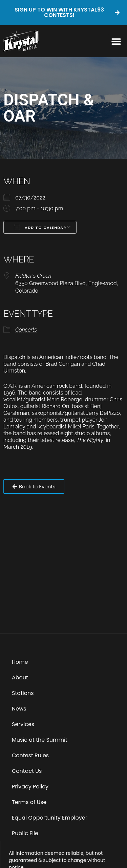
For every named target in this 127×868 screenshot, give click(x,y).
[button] (116, 41)
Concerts (26, 330)
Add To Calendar (40, 227)
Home (20, 662)
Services (23, 724)
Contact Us (27, 771)
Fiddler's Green (33, 276)
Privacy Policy (30, 787)
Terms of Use (29, 802)
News (19, 709)
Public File (25, 833)
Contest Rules (30, 755)
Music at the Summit (40, 740)
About (20, 678)
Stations (23, 693)
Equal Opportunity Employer (50, 818)
